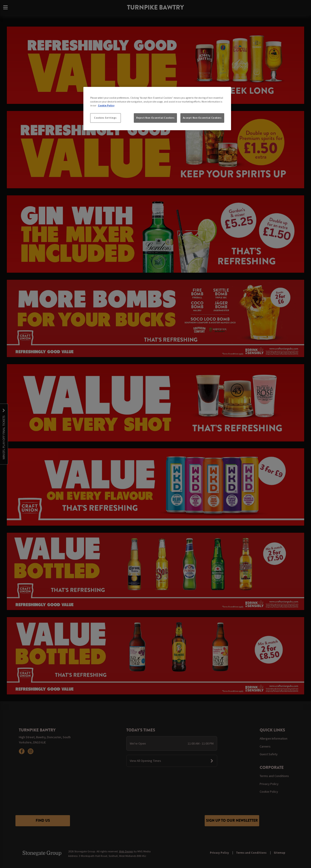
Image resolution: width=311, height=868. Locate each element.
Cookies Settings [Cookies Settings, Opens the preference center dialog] (105, 118)
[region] (157, 109)
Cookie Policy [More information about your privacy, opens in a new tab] (106, 105)
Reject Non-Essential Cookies (155, 118)
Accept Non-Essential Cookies (202, 118)
